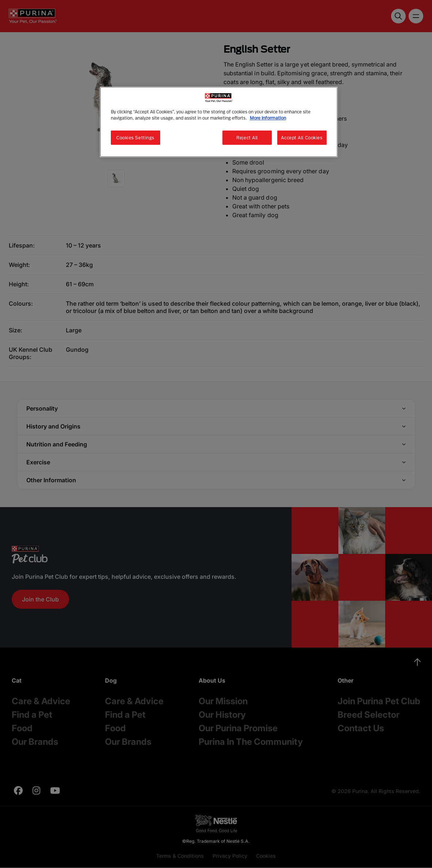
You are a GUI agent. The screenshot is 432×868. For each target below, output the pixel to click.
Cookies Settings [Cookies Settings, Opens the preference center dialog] (135, 138)
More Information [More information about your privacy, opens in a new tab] (268, 118)
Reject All (247, 138)
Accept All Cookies (302, 138)
